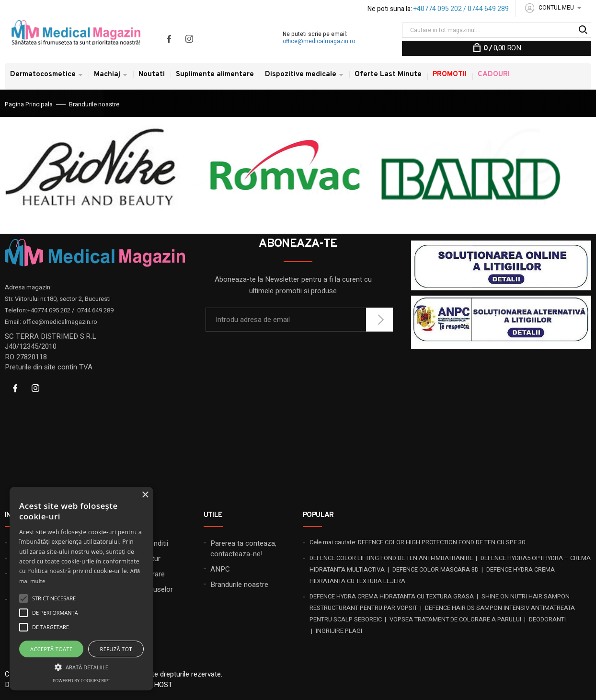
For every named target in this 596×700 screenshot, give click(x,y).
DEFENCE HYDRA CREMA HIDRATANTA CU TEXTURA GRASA (392, 596)
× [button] (145, 495)
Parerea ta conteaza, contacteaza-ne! (243, 548)
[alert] (81, 589)
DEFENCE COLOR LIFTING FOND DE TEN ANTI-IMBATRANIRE (391, 558)
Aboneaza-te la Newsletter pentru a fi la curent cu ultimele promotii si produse (293, 285)
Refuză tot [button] (116, 649)
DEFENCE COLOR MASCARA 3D (436, 569)
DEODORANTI (547, 619)
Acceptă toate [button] (51, 649)
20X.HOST (156, 685)
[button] (81, 667)
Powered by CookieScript (81, 681)
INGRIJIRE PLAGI (339, 631)
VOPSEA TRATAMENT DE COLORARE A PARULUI (455, 619)
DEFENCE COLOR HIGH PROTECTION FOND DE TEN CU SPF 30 (441, 542)
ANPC (220, 569)
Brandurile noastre (239, 585)
